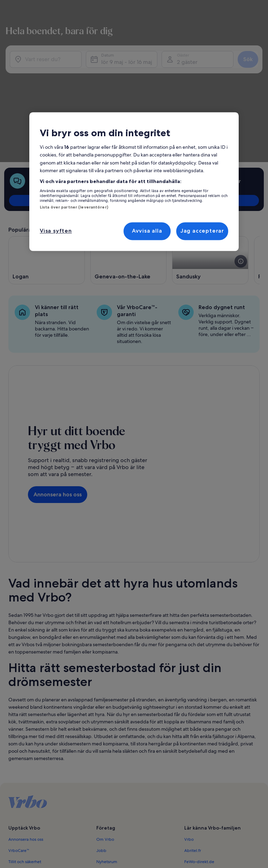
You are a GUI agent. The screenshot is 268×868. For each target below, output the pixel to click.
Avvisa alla (147, 231)
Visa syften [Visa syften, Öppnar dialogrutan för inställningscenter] (56, 231)
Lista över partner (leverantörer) (74, 207)
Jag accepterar (202, 231)
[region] (134, 181)
